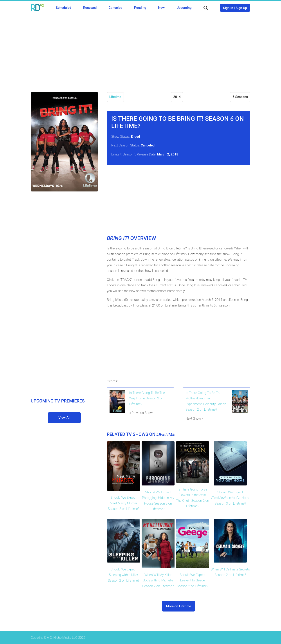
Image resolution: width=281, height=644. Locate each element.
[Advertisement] (140, 51)
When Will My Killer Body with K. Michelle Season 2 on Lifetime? (158, 580)
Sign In (228, 8)
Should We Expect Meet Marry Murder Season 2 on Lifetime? (123, 503)
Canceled (115, 8)
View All (64, 418)
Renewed (90, 8)
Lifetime (115, 97)
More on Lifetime (178, 606)
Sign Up (241, 8)
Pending (140, 8)
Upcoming (184, 8)
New (161, 8)
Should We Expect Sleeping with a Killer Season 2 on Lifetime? (123, 575)
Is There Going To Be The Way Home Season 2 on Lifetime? (147, 398)
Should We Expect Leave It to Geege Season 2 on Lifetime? (192, 580)
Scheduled (63, 8)
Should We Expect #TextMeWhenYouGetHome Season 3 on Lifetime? (230, 498)
